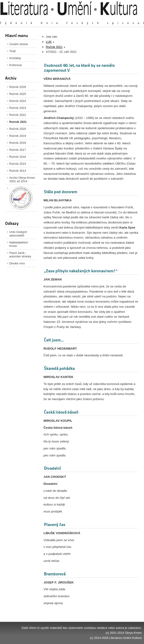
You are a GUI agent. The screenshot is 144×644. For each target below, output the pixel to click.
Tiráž (13, 51)
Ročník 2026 (18, 87)
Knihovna (15, 65)
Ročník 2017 (18, 150)
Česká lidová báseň (61, 412)
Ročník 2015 (18, 164)
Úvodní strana (19, 44)
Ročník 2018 (18, 143)
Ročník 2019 (18, 136)
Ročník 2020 (18, 129)
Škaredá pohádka (59, 368)
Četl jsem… (54, 340)
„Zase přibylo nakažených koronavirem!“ (81, 271)
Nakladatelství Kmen (19, 244)
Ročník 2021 (18, 122)
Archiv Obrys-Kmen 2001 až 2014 (22, 179)
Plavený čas (55, 524)
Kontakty (15, 58)
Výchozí (114, 19)
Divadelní (52, 468)
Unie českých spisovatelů (18, 234)
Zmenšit (128, 19)
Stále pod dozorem (61, 192)
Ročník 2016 (18, 157)
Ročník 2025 (18, 94)
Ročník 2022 (18, 115)
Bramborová (55, 574)
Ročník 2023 (18, 108)
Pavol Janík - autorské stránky (20, 255)
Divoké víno (17, 263)
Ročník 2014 (18, 171)
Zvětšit (101, 19)
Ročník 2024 (18, 101)
